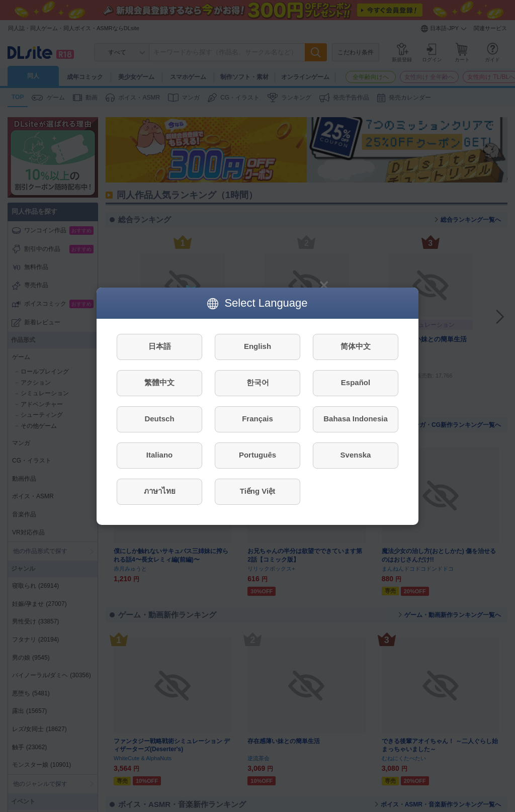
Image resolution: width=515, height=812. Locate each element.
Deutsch (159, 419)
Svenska (356, 455)
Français (257, 419)
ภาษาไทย (160, 491)
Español (356, 382)
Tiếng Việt (257, 491)
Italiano (160, 455)
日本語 (160, 346)
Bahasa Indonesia (356, 419)
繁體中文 (159, 382)
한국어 (258, 382)
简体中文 (356, 346)
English (257, 346)
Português (257, 455)
